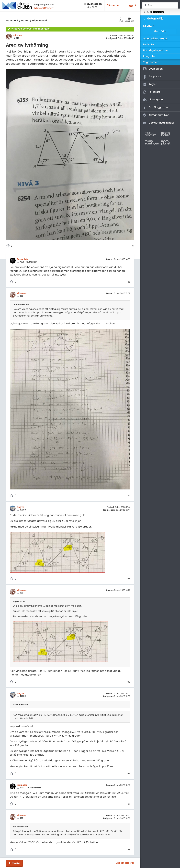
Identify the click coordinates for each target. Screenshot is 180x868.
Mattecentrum (44, 8)
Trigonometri (39, 21)
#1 (133, 246)
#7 (129, 804)
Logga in (132, 5)
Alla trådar (160, 31)
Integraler (149, 56)
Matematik (12, 21)
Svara (16, 863)
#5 (129, 682)
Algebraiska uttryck (155, 39)
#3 (129, 496)
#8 (129, 850)
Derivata (148, 45)
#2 (129, 282)
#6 (129, 774)
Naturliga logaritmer (156, 50)
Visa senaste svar (125, 863)
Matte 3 (25, 21)
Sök (145, 5)
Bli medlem (114, 5)
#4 (129, 579)
